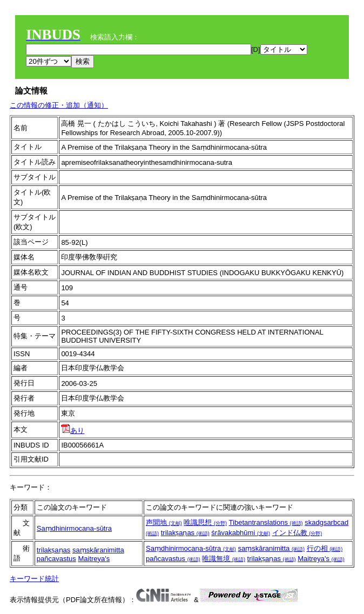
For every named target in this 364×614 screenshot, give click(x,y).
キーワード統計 (34, 579)
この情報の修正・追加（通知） (59, 105)
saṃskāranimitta (98, 550)
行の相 (325, 548)
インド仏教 (297, 533)
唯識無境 (224, 559)
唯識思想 (205, 522)
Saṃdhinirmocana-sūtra (74, 528)
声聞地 (164, 522)
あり (73, 431)
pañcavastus (56, 559)
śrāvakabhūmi (241, 533)
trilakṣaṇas (185, 533)
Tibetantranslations (266, 522)
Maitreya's (94, 559)
